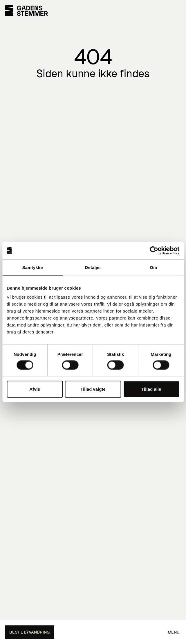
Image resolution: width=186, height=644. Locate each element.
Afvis (35, 389)
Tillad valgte (93, 389)
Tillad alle (151, 389)
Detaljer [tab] (93, 267)
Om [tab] (153, 267)
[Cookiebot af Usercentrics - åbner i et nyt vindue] (154, 250)
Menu (174, 632)
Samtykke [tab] (33, 267)
